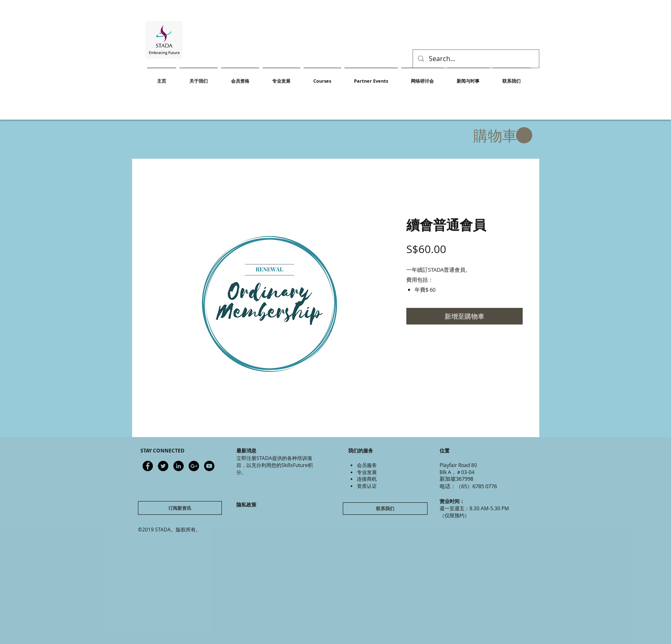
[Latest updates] (148, 466)
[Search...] (475, 59)
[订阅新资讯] (180, 508)
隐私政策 (246, 505)
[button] (503, 136)
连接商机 (367, 479)
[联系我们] (385, 509)
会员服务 (367, 465)
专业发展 (367, 472)
